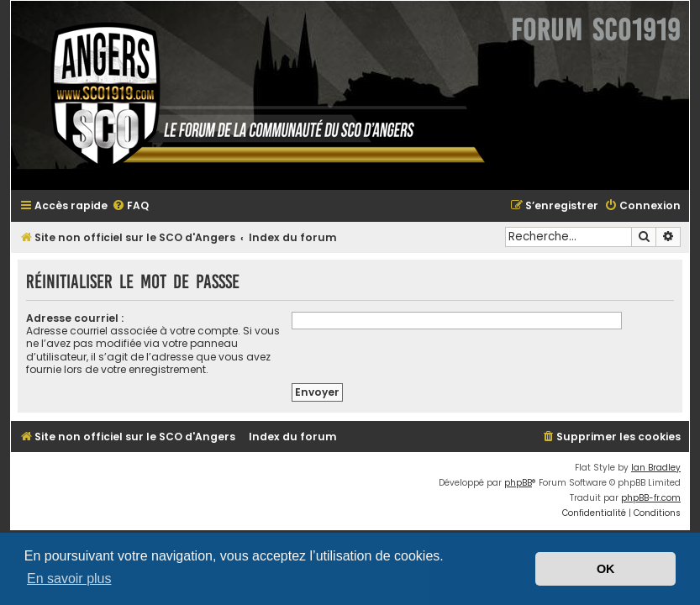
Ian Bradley (656, 468)
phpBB (518, 483)
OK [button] (606, 569)
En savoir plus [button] (69, 579)
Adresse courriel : (75, 318)
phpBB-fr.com (651, 498)
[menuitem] (130, 206)
